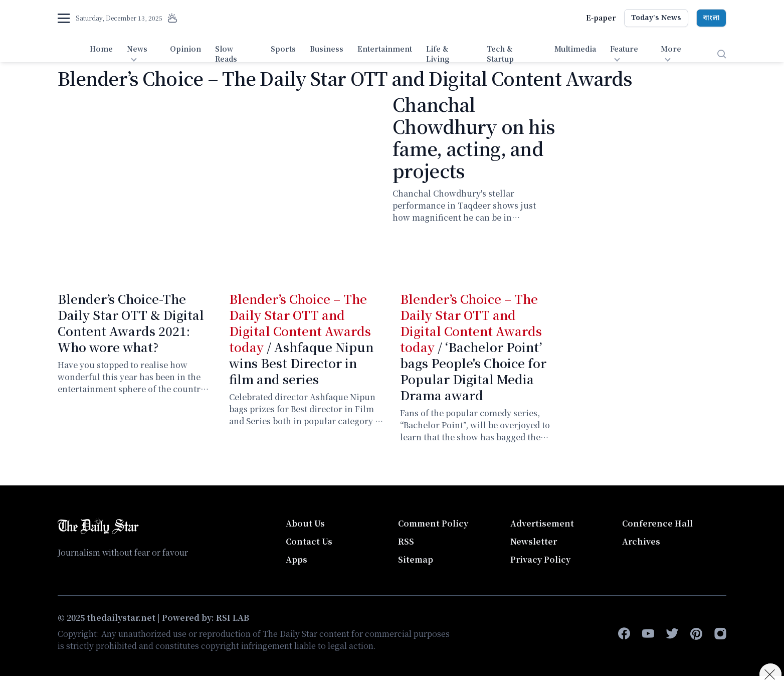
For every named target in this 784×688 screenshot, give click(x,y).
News (137, 49)
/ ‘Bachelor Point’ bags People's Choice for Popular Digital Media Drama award (473, 347)
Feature (624, 49)
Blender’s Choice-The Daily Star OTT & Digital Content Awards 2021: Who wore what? (131, 323)
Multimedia (575, 49)
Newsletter (534, 541)
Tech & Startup (500, 54)
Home (101, 49)
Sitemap (416, 559)
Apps (297, 559)
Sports (283, 49)
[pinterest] (696, 634)
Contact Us (309, 541)
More (671, 49)
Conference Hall (657, 523)
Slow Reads (226, 54)
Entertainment (385, 49)
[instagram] (720, 634)
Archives (641, 541)
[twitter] (672, 634)
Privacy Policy (540, 559)
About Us (305, 523)
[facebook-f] (624, 634)
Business (327, 49)
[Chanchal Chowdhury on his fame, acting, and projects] (219, 184)
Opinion (185, 49)
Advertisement (542, 523)
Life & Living (438, 54)
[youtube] (648, 634)
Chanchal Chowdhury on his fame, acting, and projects (473, 137)
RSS (406, 541)
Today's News (656, 18)
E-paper (601, 18)
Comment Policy (433, 523)
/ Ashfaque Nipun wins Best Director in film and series (301, 339)
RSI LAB (233, 618)
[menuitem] (101, 54)
